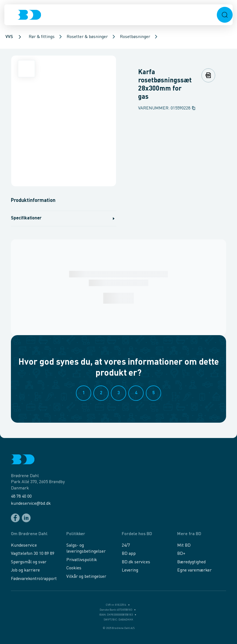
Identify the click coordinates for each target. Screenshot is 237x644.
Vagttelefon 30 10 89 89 (33, 554)
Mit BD (184, 546)
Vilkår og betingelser (86, 577)
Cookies (74, 568)
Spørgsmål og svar (29, 562)
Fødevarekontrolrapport (34, 579)
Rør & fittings (42, 37)
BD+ (181, 554)
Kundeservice (24, 546)
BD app (129, 554)
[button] (225, 15)
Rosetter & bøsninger (87, 37)
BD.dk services (136, 562)
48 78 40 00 (21, 497)
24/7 (126, 546)
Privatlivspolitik (82, 560)
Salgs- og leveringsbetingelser (86, 549)
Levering (130, 570)
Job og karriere (25, 570)
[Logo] (29, 15)
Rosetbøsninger (135, 37)
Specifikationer (64, 219)
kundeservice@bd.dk (31, 504)
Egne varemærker (194, 570)
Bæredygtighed (191, 562)
